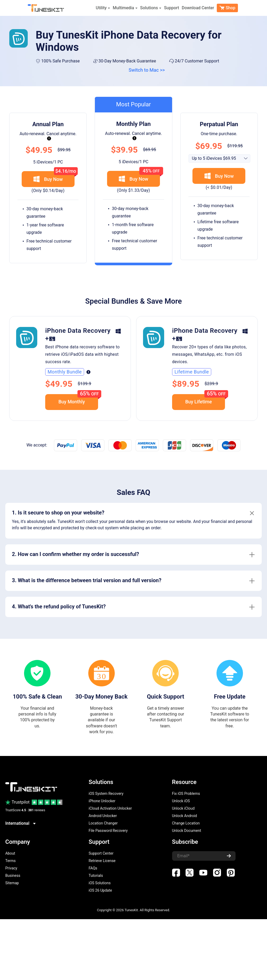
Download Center (198, 8)
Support (171, 8)
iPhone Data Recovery (78, 331)
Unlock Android (185, 816)
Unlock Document (187, 831)
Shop (227, 8)
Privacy (11, 868)
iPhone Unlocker (102, 801)
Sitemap (12, 883)
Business (13, 876)
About (10, 853)
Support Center (101, 853)
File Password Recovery (108, 831)
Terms (10, 861)
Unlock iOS (181, 801)
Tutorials (96, 876)
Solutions (151, 8)
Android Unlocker (103, 816)
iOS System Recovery (106, 794)
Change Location (186, 823)
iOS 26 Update (100, 890)
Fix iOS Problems (186, 794)
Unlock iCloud (183, 808)
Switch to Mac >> (147, 70)
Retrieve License (102, 861)
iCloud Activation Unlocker (110, 808)
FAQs (93, 868)
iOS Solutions (100, 883)
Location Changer (103, 823)
